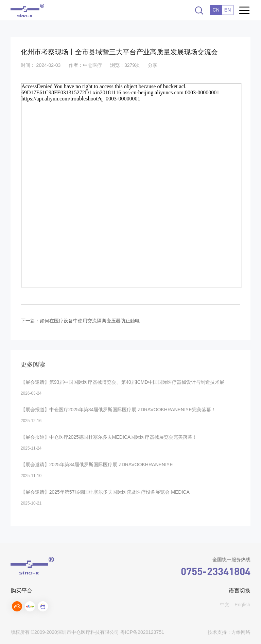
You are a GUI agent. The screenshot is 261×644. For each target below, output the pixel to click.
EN (228, 10)
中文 (225, 605)
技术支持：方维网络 (229, 632)
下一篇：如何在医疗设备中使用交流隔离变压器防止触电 (80, 321)
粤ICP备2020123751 (142, 632)
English (242, 605)
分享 (153, 65)
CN (216, 10)
